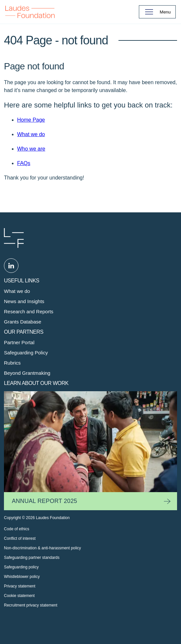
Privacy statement (20, 586)
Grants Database (23, 322)
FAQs (24, 163)
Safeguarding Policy (26, 353)
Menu (165, 12)
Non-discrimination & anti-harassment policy (42, 548)
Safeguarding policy (21, 567)
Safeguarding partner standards (32, 558)
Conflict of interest (20, 538)
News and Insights (24, 301)
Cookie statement (19, 596)
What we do (31, 134)
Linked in (11, 266)
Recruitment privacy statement (31, 605)
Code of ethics (17, 529)
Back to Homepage (30, 12)
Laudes (14, 238)
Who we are (31, 149)
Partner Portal (19, 342)
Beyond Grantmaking (27, 373)
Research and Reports (29, 311)
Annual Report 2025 (44, 501)
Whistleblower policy (22, 577)
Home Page (31, 120)
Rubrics (12, 363)
